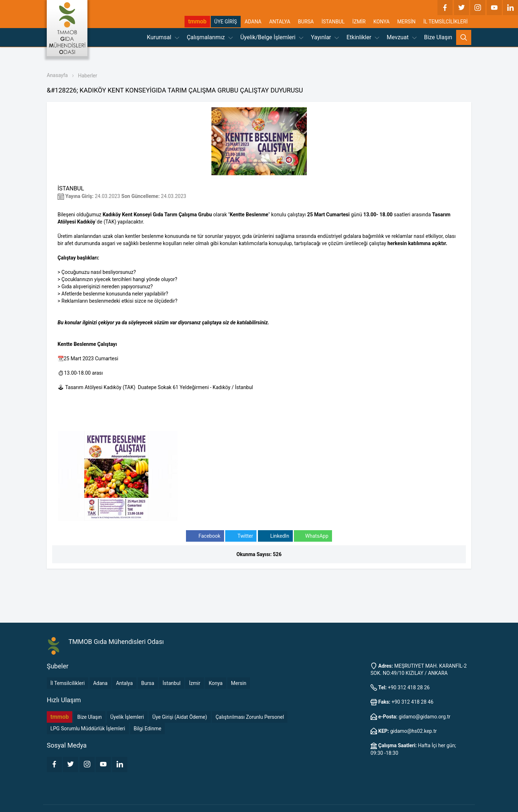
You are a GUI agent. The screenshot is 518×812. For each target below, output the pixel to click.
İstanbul (172, 683)
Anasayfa (57, 75)
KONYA (381, 22)
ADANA (253, 22)
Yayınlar (325, 37)
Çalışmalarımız (210, 37)
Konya (215, 683)
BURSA (306, 22)
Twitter (241, 536)
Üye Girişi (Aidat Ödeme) (180, 717)
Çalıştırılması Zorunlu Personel (250, 717)
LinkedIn (275, 536)
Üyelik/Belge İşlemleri (272, 37)
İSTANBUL (333, 22)
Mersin (239, 683)
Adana (100, 683)
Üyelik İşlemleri (127, 717)
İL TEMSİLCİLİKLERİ (446, 22)
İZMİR (359, 22)
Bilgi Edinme (148, 728)
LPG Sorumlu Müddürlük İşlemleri (88, 728)
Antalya (124, 683)
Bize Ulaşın (438, 37)
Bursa (148, 683)
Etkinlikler (363, 37)
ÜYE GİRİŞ (226, 22)
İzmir (194, 683)
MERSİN (406, 22)
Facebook (205, 536)
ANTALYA (280, 22)
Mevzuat (402, 37)
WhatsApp (313, 536)
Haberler (88, 76)
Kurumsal (163, 37)
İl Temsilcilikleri (67, 683)
